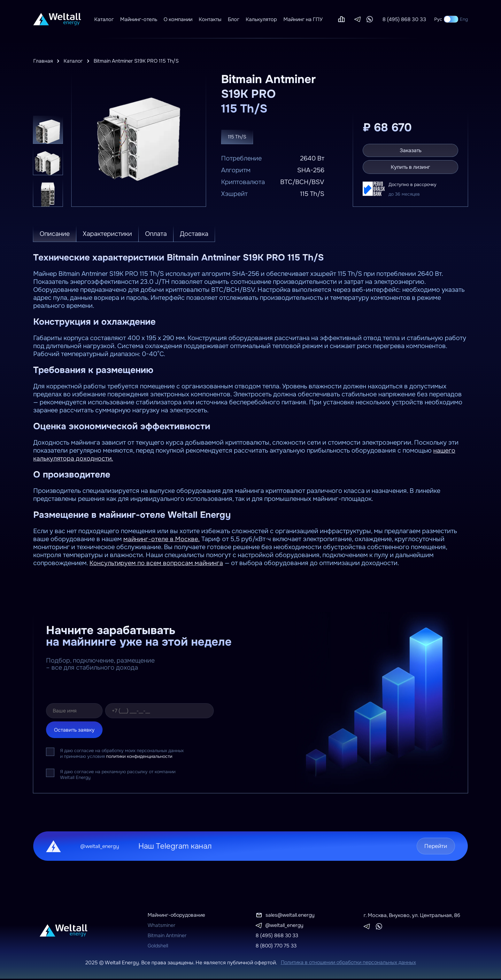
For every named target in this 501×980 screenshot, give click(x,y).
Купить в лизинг (412, 167)
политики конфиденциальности (139, 756)
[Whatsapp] (370, 19)
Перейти (434, 846)
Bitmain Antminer (167, 936)
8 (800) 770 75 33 (277, 947)
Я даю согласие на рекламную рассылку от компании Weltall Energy (118, 774)
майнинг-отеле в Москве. (162, 539)
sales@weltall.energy (290, 915)
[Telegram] (358, 19)
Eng (464, 19)
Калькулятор (261, 19)
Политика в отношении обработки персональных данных (348, 964)
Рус (438, 19)
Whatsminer (162, 926)
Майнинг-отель (139, 19)
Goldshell (158, 947)
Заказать (412, 150)
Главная (43, 61)
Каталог (104, 19)
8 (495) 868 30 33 (404, 19)
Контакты (210, 19)
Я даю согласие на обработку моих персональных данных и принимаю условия (122, 753)
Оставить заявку (74, 730)
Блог (234, 19)
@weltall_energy (285, 926)
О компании (178, 19)
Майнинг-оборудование (177, 915)
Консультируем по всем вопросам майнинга (157, 563)
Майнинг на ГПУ (303, 19)
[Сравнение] (341, 19)
